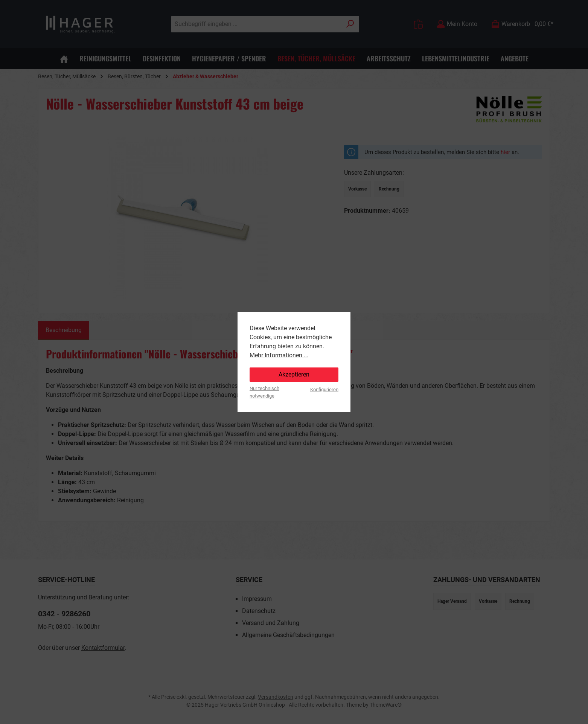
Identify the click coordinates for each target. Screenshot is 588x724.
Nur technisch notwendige (264, 392)
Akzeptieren (294, 374)
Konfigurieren (324, 389)
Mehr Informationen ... (279, 355)
